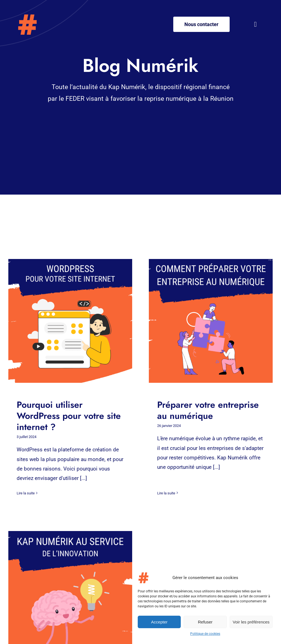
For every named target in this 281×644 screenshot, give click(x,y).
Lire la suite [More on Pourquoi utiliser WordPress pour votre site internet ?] (26, 493)
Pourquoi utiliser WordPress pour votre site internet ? (69, 416)
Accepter (159, 622)
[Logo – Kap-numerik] (27, 17)
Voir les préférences (251, 622)
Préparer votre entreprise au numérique (203, 410)
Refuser (205, 622)
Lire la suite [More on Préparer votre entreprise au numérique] (161, 482)
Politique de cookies (205, 634)
